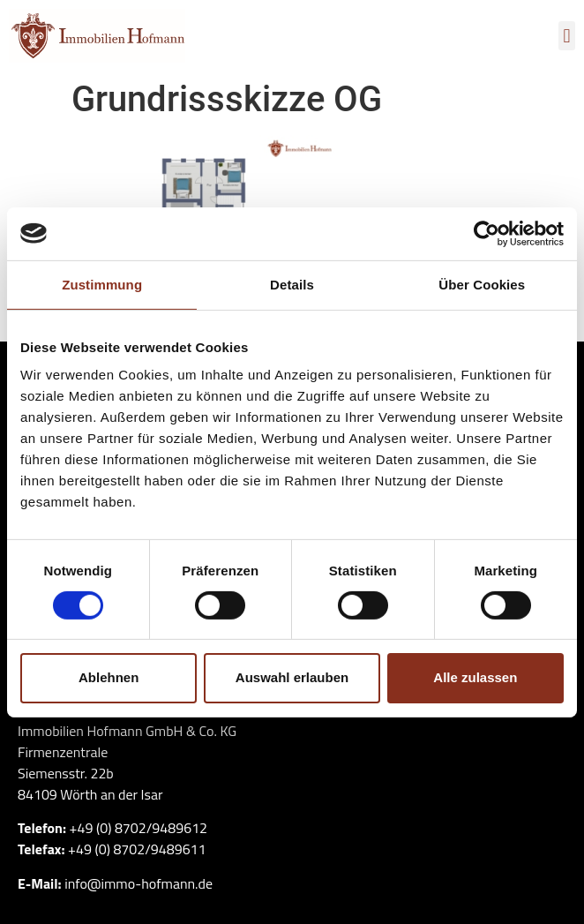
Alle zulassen (475, 677)
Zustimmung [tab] (102, 284)
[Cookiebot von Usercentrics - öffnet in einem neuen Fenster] (487, 233)
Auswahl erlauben (292, 677)
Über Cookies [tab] (482, 284)
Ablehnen (109, 677)
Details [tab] (292, 284)
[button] (567, 36)
